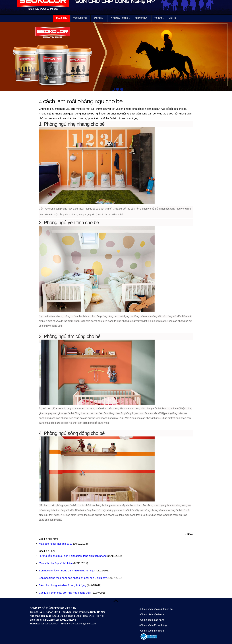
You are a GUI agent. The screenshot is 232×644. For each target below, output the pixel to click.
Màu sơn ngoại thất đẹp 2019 (56, 544)
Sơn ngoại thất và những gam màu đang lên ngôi (67, 571)
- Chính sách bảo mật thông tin (156, 609)
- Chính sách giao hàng (152, 620)
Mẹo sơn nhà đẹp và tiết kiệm (56, 563)
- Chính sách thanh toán (152, 631)
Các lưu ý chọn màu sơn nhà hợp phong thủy (65, 593)
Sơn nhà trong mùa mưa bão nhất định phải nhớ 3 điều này (73, 578)
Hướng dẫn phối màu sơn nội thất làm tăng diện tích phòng (73, 556)
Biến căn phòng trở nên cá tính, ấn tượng (62, 585)
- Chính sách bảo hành (151, 614)
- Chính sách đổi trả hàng (153, 625)
